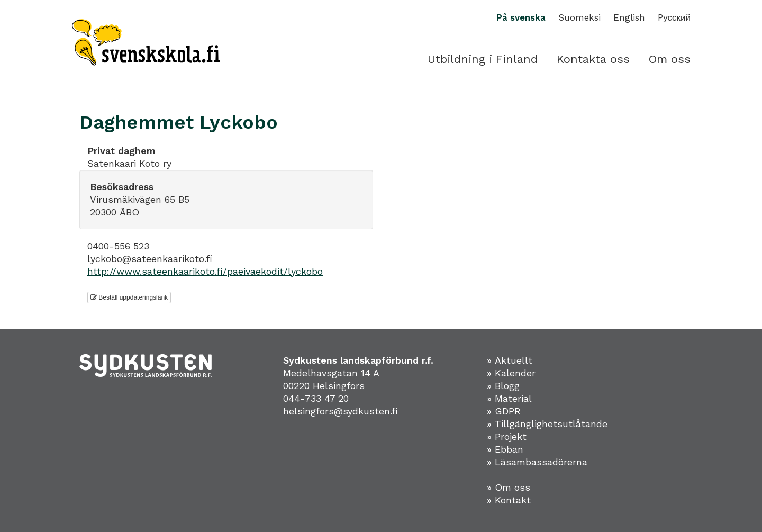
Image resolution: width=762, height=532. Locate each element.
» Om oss (509, 487)
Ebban (509, 449)
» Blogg (503, 386)
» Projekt (507, 436)
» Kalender (511, 373)
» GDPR (504, 411)
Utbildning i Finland (483, 59)
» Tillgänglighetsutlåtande (547, 424)
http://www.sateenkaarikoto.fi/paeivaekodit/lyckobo (205, 271)
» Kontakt (509, 500)
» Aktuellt (510, 360)
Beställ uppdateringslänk (129, 297)
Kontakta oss (593, 59)
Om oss (670, 59)
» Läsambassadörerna (537, 462)
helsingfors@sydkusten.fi (341, 411)
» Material (509, 398)
